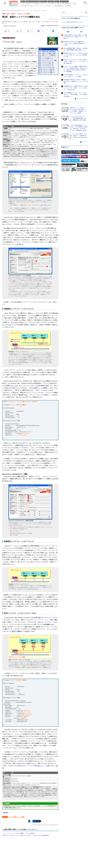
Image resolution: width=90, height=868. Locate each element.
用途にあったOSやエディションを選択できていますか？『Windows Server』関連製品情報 (26, 835)
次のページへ (37, 821)
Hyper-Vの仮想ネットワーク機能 (16, 817)
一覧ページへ (85, 142)
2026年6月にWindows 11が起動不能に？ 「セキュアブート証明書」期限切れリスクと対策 (75, 44)
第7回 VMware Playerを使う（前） (47, 62)
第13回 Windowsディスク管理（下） (47, 73)
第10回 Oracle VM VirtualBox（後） (47, 68)
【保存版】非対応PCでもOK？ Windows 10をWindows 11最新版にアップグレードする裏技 (76, 81)
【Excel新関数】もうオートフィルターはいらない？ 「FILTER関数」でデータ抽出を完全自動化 (76, 95)
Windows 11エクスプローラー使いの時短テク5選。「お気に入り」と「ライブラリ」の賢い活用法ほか (76, 62)
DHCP (40, 381)
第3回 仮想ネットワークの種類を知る (47, 55)
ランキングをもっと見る (82, 99)
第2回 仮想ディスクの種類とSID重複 (47, 53)
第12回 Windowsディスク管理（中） (47, 71)
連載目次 (19, 42)
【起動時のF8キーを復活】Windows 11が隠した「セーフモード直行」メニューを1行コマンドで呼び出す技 (76, 88)
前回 (5, 48)
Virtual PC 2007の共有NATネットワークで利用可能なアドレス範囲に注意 (31, 766)
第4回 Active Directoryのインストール (47, 57)
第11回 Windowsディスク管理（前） (47, 69)
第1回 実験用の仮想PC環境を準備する (47, 52)
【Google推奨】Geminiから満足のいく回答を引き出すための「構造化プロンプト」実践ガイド (75, 37)
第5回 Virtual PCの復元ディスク (46, 59)
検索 (86, 12)
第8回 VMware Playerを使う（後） (47, 64)
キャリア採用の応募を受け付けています (73, 22)
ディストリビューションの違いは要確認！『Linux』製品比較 (19, 833)
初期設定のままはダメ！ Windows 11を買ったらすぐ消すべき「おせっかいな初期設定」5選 (75, 55)
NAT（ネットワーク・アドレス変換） (42, 620)
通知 (21, 31)
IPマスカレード (49, 622)
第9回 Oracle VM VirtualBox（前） (46, 66)
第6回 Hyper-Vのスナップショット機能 (48, 60)
